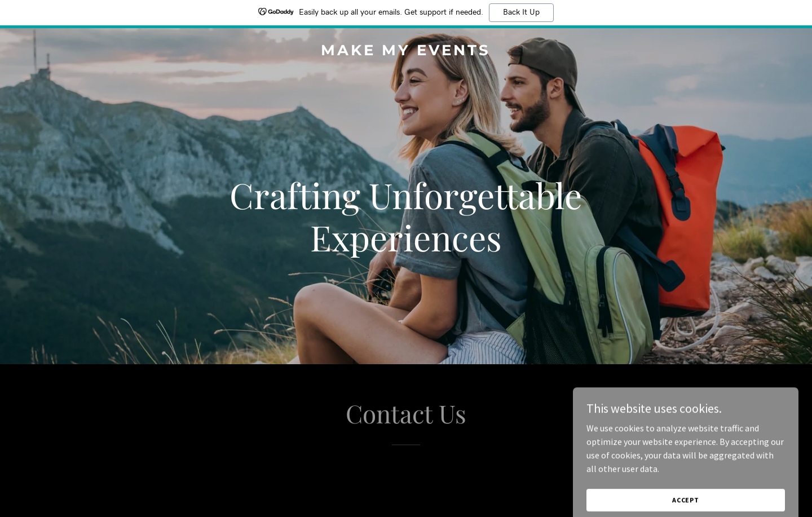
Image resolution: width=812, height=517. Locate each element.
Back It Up (521, 12)
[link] (406, 52)
